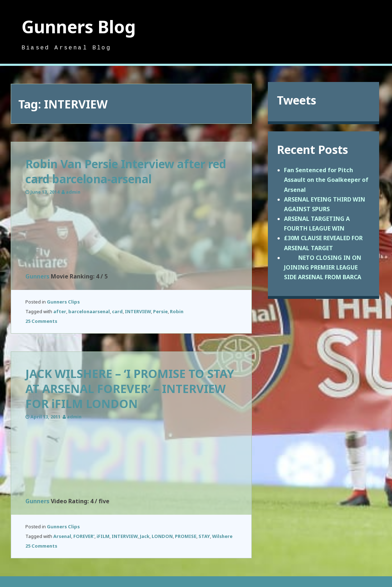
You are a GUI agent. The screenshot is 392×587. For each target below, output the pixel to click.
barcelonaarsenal (89, 311)
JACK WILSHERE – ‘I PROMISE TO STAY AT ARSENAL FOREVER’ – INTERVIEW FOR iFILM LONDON (130, 388)
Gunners (37, 276)
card (117, 311)
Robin (177, 311)
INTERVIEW (138, 311)
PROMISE (186, 536)
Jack (145, 536)
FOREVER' (84, 536)
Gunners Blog (79, 27)
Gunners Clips (63, 302)
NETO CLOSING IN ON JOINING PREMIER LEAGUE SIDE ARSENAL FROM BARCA (323, 267)
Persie (160, 311)
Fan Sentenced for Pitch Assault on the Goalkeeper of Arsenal (326, 180)
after (60, 311)
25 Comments (41, 321)
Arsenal (62, 536)
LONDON (162, 536)
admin (73, 192)
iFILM (103, 536)
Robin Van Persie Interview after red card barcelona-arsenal (126, 171)
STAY (204, 536)
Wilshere (222, 536)
